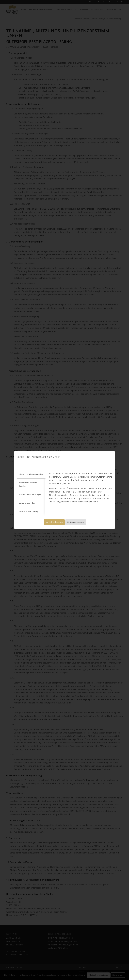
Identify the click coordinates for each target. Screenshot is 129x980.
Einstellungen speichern (76, 522)
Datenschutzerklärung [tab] (29, 511)
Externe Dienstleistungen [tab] (30, 494)
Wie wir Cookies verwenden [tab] (31, 474)
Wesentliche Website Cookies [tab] (28, 484)
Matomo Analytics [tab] (27, 503)
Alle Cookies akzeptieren (54, 522)
